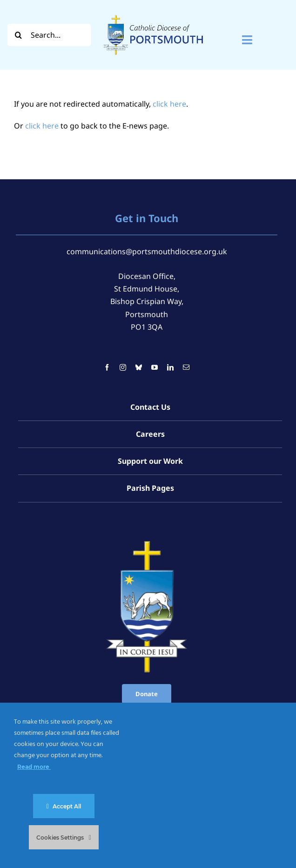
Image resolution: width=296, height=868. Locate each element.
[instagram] (123, 367)
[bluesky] (139, 367)
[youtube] (155, 367)
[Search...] (49, 35)
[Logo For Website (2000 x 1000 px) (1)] (154, 13)
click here (169, 104)
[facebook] (107, 367)
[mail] (186, 367)
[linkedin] (170, 367)
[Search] (19, 35)
